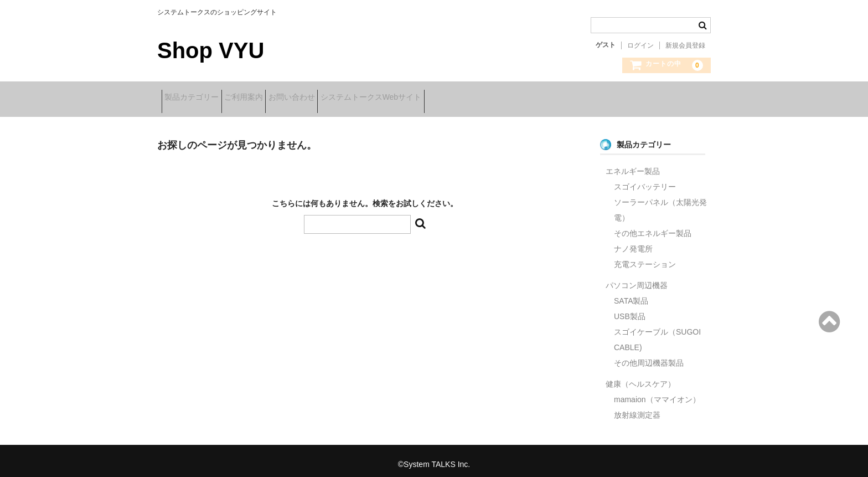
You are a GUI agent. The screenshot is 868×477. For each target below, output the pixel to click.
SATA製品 (631, 294)
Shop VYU (211, 50)
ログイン (640, 45)
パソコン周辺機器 (637, 278)
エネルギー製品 (633, 164)
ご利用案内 (265, 98)
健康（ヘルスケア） (640, 377)
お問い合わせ (330, 98)
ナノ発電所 (633, 242)
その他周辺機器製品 (649, 356)
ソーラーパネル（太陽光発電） (660, 203)
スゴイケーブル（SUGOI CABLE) (657, 332)
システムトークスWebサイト (427, 98)
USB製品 (630, 309)
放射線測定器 (637, 408)
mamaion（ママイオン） (657, 392)
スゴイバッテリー (645, 179)
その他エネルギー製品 (653, 226)
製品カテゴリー (196, 98)
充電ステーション (645, 257)
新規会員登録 (685, 45)
